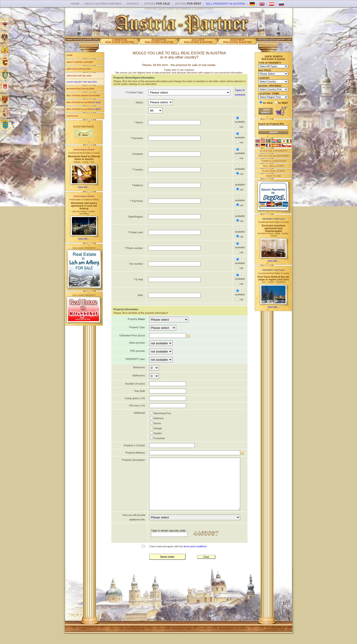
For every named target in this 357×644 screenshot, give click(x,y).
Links (84, 639)
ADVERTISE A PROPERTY (273, 151)
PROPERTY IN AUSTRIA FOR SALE (216, 639)
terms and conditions (195, 557)
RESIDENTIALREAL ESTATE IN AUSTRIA (159, 41)
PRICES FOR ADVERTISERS (273, 156)
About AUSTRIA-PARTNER (103, 4)
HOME (70, 55)
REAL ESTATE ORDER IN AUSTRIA (83, 96)
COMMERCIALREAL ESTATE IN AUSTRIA (120, 41)
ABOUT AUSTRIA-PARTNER (80, 62)
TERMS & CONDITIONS (273, 161)
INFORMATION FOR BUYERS (80, 89)
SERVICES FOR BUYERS (79, 69)
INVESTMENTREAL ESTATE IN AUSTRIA (237, 41)
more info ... (84, 187)
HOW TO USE (273, 176)
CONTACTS (72, 116)
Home (75, 4)
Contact (133, 4)
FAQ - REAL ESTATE (274, 166)
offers (157, 4)
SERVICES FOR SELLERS (79, 76)
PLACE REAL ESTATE (274, 171)
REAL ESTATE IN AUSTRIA (84, 102)
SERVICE (191, 639)
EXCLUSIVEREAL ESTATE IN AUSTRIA (198, 41)
